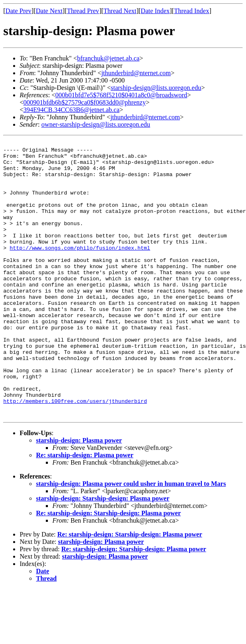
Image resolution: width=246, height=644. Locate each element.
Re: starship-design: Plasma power (85, 510)
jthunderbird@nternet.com (136, 73)
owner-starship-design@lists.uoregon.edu (96, 124)
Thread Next (120, 11)
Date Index (155, 11)
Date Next (49, 11)
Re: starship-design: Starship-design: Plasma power (108, 568)
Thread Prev (83, 11)
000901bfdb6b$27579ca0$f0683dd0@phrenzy (85, 102)
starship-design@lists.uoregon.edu (156, 88)
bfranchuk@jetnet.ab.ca (108, 58)
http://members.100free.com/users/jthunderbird (75, 454)
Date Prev (18, 11)
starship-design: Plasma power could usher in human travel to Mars (131, 539)
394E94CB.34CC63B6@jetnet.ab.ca (71, 110)
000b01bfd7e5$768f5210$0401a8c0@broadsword (121, 95)
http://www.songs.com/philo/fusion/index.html (80, 270)
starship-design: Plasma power (79, 495)
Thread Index (192, 11)
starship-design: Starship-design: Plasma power (103, 553)
